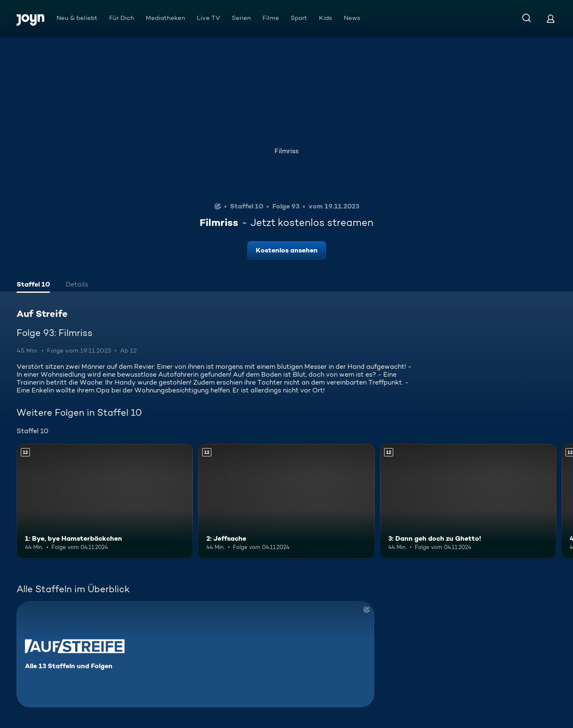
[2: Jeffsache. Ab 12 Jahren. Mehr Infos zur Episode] (286, 501)
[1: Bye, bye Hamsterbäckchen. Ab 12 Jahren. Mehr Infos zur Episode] (105, 501)
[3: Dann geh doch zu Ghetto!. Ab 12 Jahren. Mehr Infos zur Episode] (468, 501)
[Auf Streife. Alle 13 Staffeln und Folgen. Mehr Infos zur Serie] (195, 654)
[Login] (551, 18)
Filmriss (286, 151)
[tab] (33, 285)
